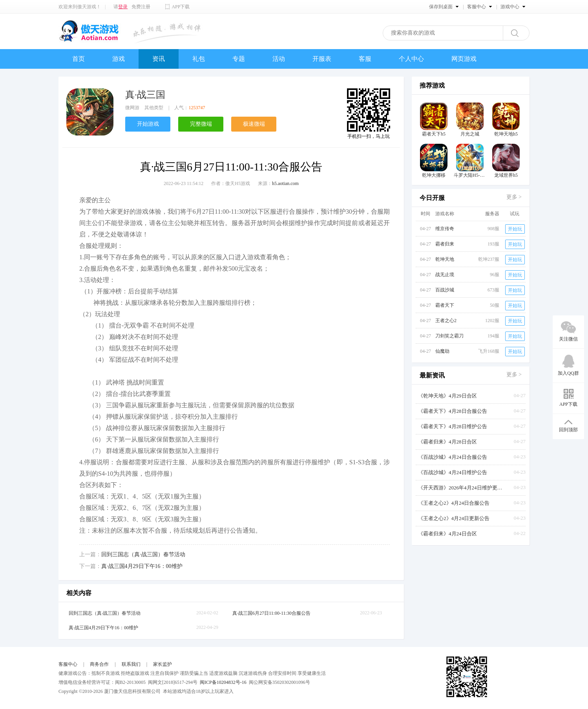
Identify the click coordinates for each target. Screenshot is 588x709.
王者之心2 (446, 321)
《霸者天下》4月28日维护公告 (453, 426)
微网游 (132, 108)
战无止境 (445, 275)
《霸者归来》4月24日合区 (447, 534)
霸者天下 (445, 305)
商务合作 (99, 664)
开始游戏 (148, 124)
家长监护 (163, 664)
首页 (79, 59)
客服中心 (68, 664)
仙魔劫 (442, 351)
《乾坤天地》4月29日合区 (447, 396)
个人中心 (411, 59)
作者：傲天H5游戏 (231, 183)
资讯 (159, 59)
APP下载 (181, 7)
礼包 (199, 59)
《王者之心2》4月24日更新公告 (454, 518)
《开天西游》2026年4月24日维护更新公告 (461, 488)
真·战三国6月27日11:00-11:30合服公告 (271, 613)
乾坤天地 (445, 259)
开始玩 (515, 229)
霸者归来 (445, 244)
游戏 (119, 59)
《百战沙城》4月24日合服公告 (453, 457)
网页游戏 (464, 59)
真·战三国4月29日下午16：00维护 (142, 566)
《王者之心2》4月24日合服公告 (454, 503)
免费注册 (141, 7)
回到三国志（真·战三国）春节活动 (143, 554)
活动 (279, 59)
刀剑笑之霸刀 (449, 336)
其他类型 (154, 108)
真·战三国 (145, 95)
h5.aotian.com (285, 183)
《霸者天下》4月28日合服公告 (453, 411)
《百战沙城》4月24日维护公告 (453, 472)
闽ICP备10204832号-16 (223, 682)
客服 (365, 59)
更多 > (514, 197)
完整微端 (201, 124)
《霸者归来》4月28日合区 (447, 442)
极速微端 (254, 124)
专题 (239, 59)
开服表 (322, 59)
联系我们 (131, 664)
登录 (123, 7)
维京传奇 (445, 229)
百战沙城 (445, 290)
